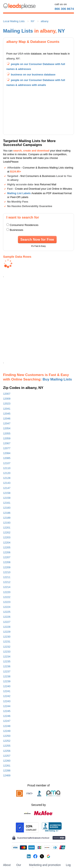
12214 (7, 587)
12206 (7, 552)
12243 (7, 701)
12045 (7, 414)
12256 (7, 751)
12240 (7, 686)
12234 (7, 657)
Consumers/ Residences (24, 225)
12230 (7, 637)
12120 (7, 473)
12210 (7, 572)
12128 (7, 478)
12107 (7, 463)
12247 (7, 721)
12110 (7, 468)
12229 (7, 632)
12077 (7, 448)
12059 (7, 438)
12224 (7, 607)
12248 (7, 726)
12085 (7, 458)
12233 (7, 652)
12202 (7, 533)
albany (45, 21)
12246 (7, 716)
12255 (7, 746)
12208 (7, 562)
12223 (7, 602)
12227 (7, 622)
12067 (7, 443)
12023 (7, 404)
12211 (7, 577)
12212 (7, 582)
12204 (7, 543)
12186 (7, 513)
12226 (7, 617)
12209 (7, 567)
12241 (7, 691)
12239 (7, 681)
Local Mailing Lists (14, 21)
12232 (7, 647)
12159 (7, 498)
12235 (7, 661)
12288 (7, 771)
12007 (7, 394)
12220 (7, 592)
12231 (7, 642)
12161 (7, 503)
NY (33, 21)
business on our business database (33, 75)
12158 (7, 493)
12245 (7, 711)
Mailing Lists (18, 31)
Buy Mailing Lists (57, 379)
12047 (7, 423)
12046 (7, 419)
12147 (7, 488)
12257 (7, 756)
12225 (7, 612)
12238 (7, 676)
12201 (7, 528)
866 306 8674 (64, 9)
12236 (7, 666)
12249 (7, 731)
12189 (7, 518)
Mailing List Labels (19, 193)
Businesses (17, 230)
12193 (7, 523)
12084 (7, 453)
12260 (7, 761)
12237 (7, 672)
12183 (7, 508)
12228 (7, 627)
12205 (7, 547)
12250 (7, 736)
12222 (7, 597)
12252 (7, 741)
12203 (7, 537)
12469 (7, 775)
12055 (7, 433)
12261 (7, 766)
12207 (7, 557)
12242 (7, 696)
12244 (7, 706)
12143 (7, 483)
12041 (7, 409)
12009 (7, 399)
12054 (7, 428)
